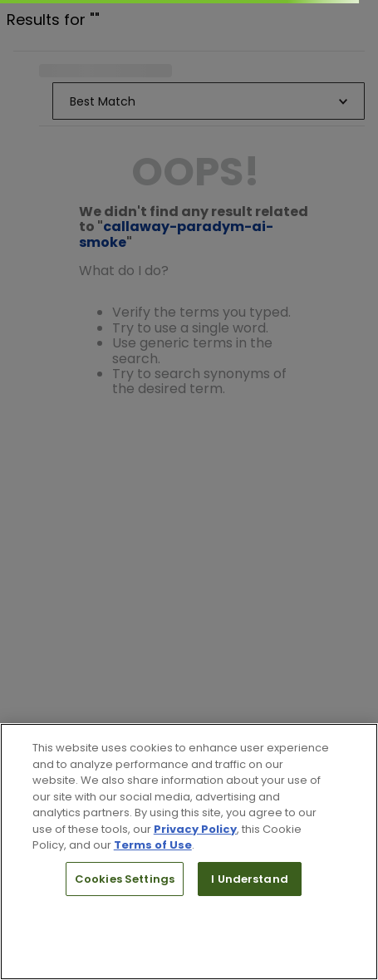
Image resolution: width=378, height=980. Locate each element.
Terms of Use (153, 845)
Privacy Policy (195, 829)
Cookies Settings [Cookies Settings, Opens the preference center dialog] (125, 879)
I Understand (250, 879)
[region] (189, 852)
